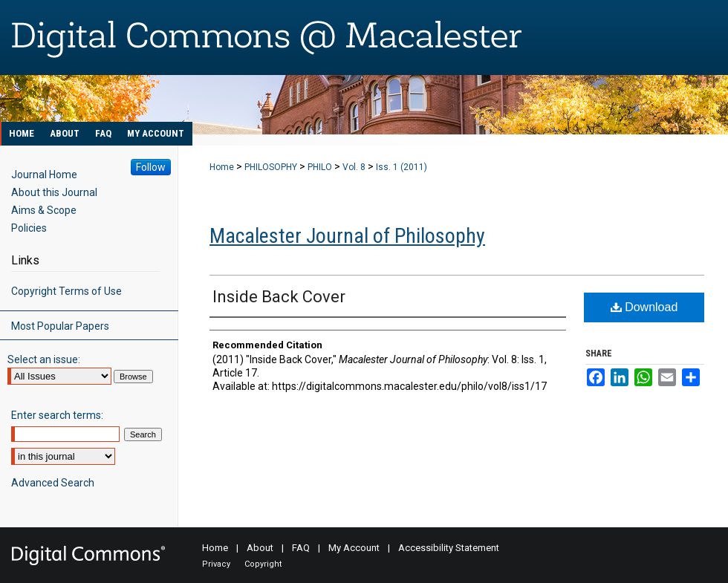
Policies (29, 228)
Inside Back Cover (279, 297)
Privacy (216, 564)
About (260, 548)
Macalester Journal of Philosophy (347, 236)
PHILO (320, 167)
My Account (354, 548)
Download (644, 307)
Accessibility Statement (449, 548)
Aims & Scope (44, 210)
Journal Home (44, 175)
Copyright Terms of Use (66, 291)
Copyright (263, 564)
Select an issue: (44, 359)
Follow (151, 167)
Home (222, 167)
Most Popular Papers (60, 326)
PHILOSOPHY (271, 167)
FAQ (301, 548)
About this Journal (54, 192)
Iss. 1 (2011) (402, 167)
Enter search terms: (57, 415)
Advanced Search (53, 483)
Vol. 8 (354, 167)
